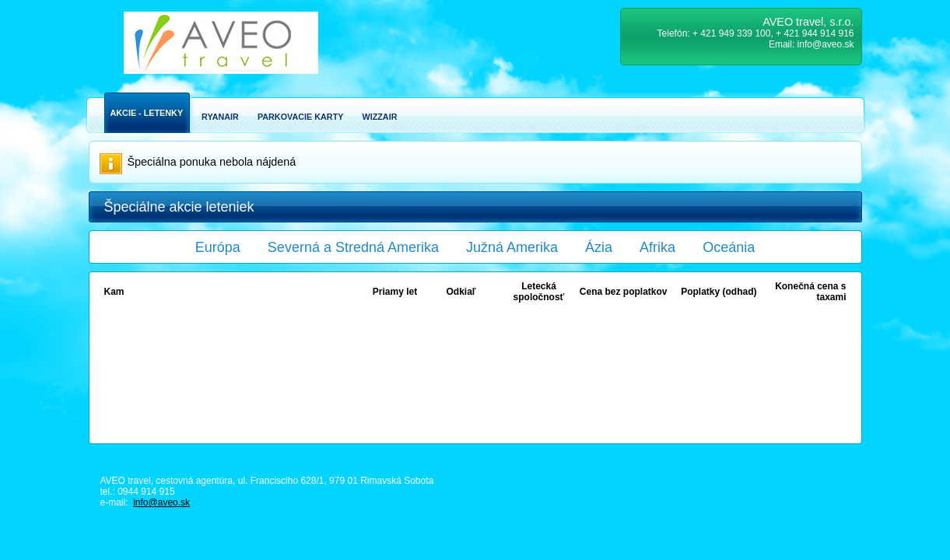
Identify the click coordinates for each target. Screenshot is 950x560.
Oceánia (729, 247)
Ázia (599, 247)
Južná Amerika (512, 247)
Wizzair (379, 117)
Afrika (657, 247)
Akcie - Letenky (147, 113)
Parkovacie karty (301, 117)
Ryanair (220, 117)
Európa (218, 247)
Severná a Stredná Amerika (353, 247)
